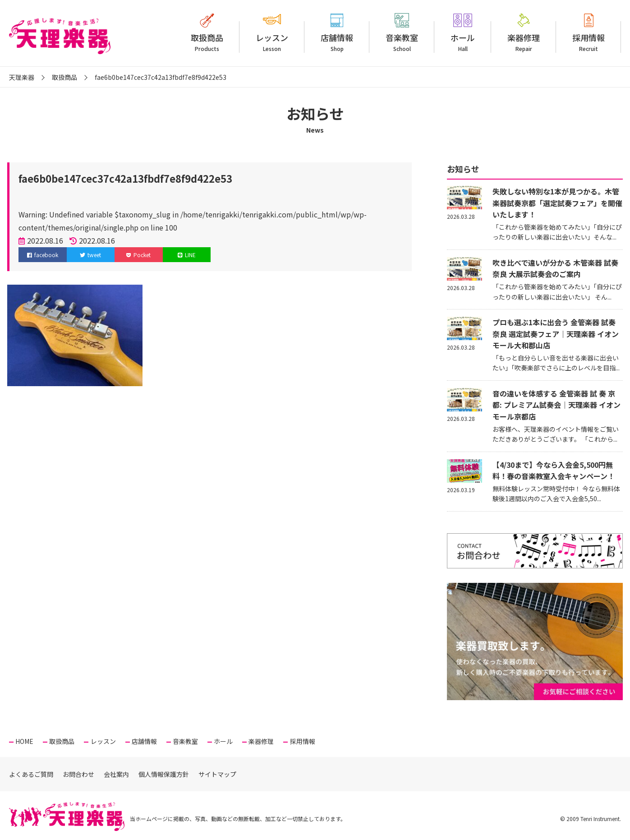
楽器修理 (524, 42)
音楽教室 (402, 42)
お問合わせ (78, 774)
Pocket (138, 255)
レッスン (272, 42)
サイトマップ (217, 774)
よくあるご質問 (31, 774)
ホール (463, 42)
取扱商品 (207, 42)
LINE (187, 255)
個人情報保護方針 (164, 774)
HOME (24, 741)
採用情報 (589, 42)
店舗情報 (337, 42)
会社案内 (116, 774)
